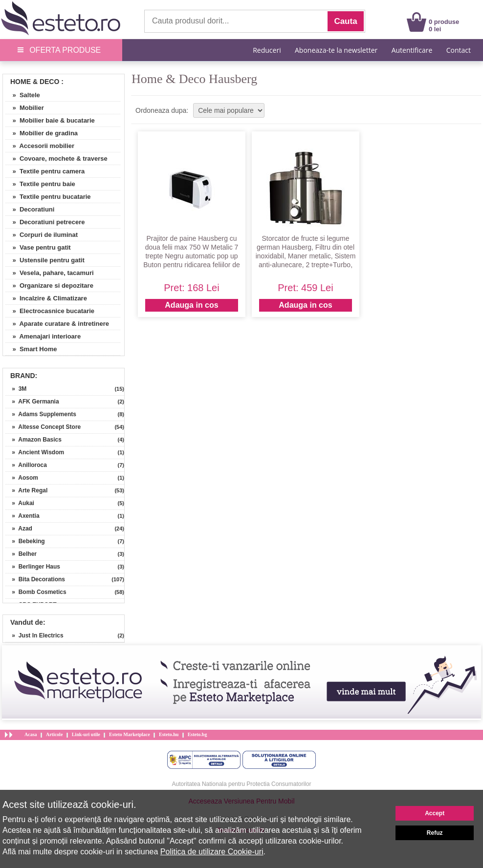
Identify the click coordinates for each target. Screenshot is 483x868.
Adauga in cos (191, 305)
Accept (435, 813)
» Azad (19, 529)
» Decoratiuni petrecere (45, 222)
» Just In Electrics (34, 635)
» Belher (21, 554)
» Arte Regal (26, 490)
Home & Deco (35, 82)
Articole (54, 734)
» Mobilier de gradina (42, 133)
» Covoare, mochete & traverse (56, 159)
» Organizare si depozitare (49, 286)
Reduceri (267, 50)
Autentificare (412, 50)
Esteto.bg (198, 734)
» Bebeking (25, 541)
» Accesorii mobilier (40, 146)
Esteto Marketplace (130, 734)
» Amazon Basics (33, 440)
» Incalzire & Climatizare (46, 298)
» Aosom (22, 478)
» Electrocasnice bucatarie (50, 311)
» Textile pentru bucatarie (48, 197)
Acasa (31, 734)
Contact (459, 50)
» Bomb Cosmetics (36, 592)
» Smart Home (31, 349)
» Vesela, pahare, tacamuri (50, 273)
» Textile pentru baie (40, 184)
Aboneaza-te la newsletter (336, 50)
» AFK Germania (32, 402)
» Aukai (20, 503)
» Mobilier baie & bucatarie (50, 120)
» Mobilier (25, 108)
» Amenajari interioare (43, 336)
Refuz (435, 833)
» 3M (16, 389)
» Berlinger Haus (33, 567)
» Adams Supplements (41, 414)
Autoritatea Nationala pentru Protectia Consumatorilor (242, 784)
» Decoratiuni (30, 209)
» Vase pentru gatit (38, 247)
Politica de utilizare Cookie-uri (212, 852)
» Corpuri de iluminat (42, 235)
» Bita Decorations (35, 579)
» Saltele (23, 95)
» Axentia (22, 516)
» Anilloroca (26, 465)
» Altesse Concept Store (43, 427)
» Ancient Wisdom (35, 452)
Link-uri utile (86, 734)
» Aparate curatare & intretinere (57, 324)
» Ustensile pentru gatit (45, 260)
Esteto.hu (169, 734)
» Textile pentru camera (45, 171)
